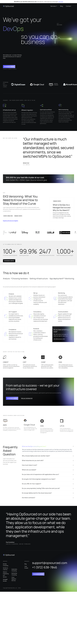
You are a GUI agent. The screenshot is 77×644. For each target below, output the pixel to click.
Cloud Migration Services (14, 579)
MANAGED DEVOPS (18, 216)
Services (53, 6)
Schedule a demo (9, 67)
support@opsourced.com (50, 563)
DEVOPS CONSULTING (8, 216)
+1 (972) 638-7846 (45, 567)
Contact (68, 6)
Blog (62, 6)
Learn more (61, 2)
